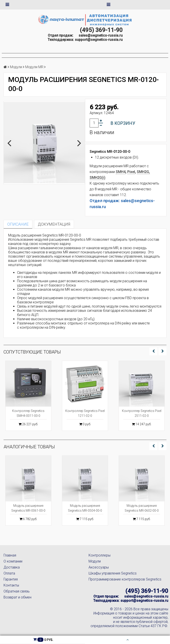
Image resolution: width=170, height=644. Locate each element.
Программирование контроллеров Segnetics (125, 579)
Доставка (12, 567)
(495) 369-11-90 (101, 30)
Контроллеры (99, 555)
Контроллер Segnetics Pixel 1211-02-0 (85, 413)
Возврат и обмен (17, 597)
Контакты (11, 585)
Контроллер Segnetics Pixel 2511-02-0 (142, 413)
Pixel (131, 172)
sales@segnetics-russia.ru (101, 35)
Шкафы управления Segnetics (113, 573)
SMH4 (121, 172)
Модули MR (34, 67)
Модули (16, 67)
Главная (10, 555)
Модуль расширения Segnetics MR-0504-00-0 (85, 508)
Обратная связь (17, 591)
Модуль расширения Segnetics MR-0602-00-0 (142, 508)
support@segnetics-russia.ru (99, 40)
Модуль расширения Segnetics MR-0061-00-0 (28, 508)
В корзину (123, 123)
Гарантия (11, 579)
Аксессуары (99, 567)
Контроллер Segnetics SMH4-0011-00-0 (28, 413)
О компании (13, 561)
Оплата (9, 573)
